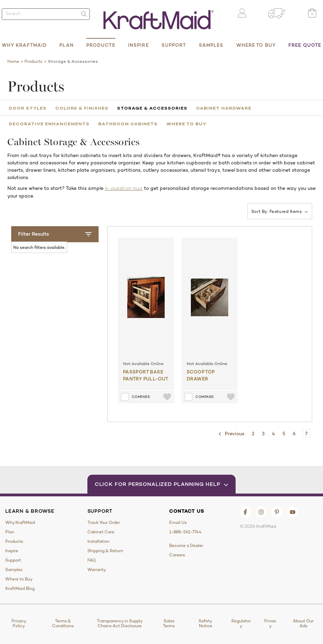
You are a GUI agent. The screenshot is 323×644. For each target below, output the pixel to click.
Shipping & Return (105, 551)
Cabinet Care (101, 532)
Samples (211, 45)
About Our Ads (303, 623)
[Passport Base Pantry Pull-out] (146, 297)
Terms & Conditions (63, 623)
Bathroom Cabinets (128, 124)
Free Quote (305, 45)
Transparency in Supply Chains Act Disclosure (120, 623)
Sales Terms (169, 623)
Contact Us (186, 511)
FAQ (92, 560)
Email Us (178, 523)
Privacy (270, 623)
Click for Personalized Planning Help (162, 484)
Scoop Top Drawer (201, 375)
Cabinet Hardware (224, 108)
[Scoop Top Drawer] (210, 297)
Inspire (138, 45)
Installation (98, 541)
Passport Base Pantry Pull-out (146, 375)
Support (174, 45)
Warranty (97, 570)
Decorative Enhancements (49, 124)
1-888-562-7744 (185, 532)
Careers (177, 555)
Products (101, 45)
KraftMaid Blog (20, 589)
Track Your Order (104, 523)
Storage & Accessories (152, 108)
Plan (66, 45)
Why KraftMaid (24, 45)
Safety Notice (205, 623)
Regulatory (241, 623)
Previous (231, 434)
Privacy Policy (19, 623)
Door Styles (28, 108)
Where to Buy (256, 45)
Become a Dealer (186, 546)
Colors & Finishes (82, 108)
